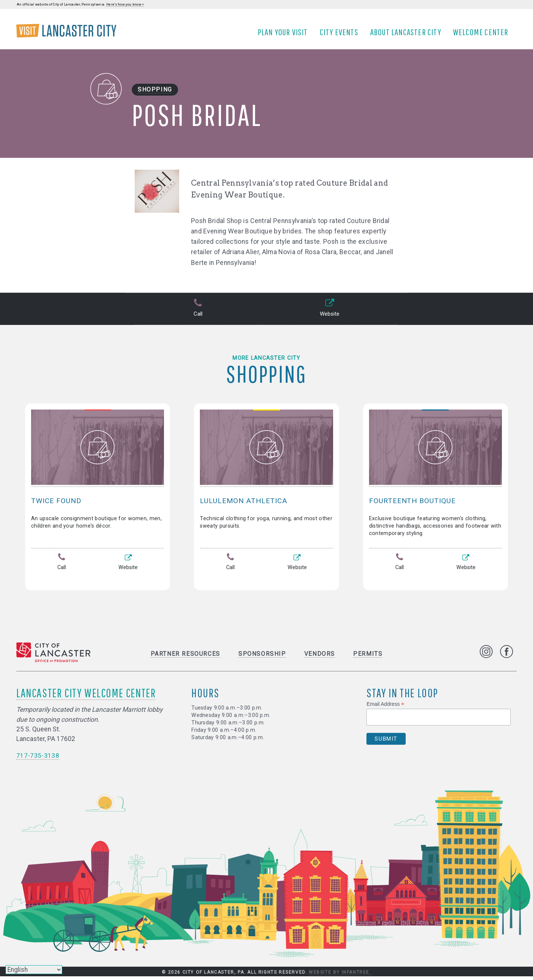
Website (329, 314)
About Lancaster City (408, 34)
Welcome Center (483, 34)
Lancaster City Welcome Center (86, 696)
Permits (368, 657)
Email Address (385, 708)
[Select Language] (34, 970)
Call (197, 314)
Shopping (155, 95)
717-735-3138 (38, 759)
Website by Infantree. (340, 976)
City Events (341, 34)
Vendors (320, 657)
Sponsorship (262, 657)
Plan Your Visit (285, 34)
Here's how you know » (125, 4)
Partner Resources (185, 657)
